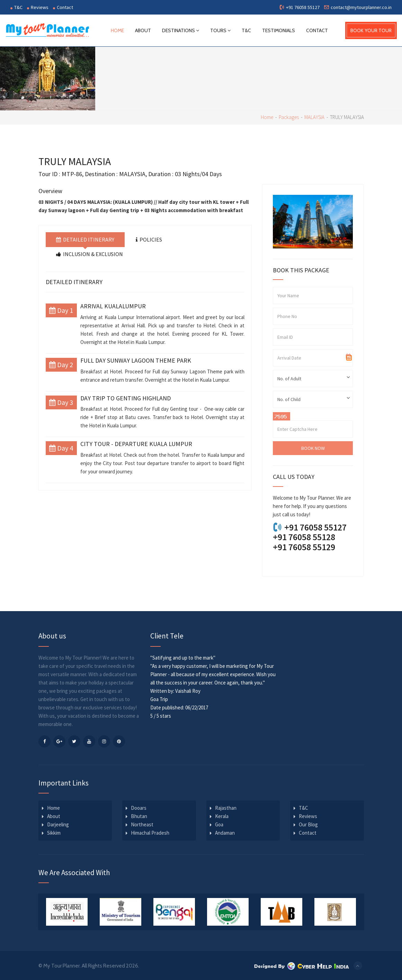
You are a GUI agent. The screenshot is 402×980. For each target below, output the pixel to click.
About (143, 30)
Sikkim (54, 832)
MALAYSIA (314, 116)
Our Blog (308, 824)
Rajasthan (226, 807)
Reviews (38, 7)
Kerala (222, 815)
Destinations (181, 30)
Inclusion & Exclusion (90, 253)
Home (118, 30)
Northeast (142, 824)
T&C (16, 7)
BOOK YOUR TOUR (371, 30)
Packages (289, 116)
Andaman (225, 832)
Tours (221, 30)
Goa (219, 824)
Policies (149, 239)
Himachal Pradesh (150, 832)
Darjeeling (58, 824)
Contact (63, 7)
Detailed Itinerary (85, 239)
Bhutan (139, 815)
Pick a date (349, 357)
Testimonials (279, 30)
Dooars (139, 807)
